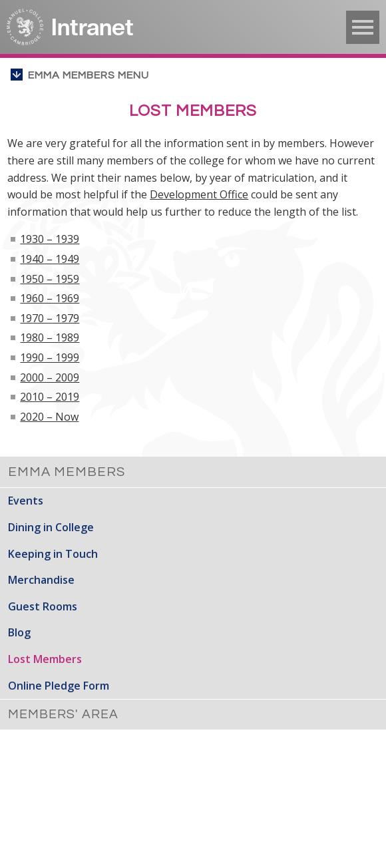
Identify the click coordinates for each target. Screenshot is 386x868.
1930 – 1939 (50, 239)
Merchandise (41, 580)
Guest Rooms (43, 606)
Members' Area (63, 714)
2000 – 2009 (50, 377)
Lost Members (45, 659)
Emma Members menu (89, 75)
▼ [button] (363, 27)
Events (26, 501)
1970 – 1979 (50, 318)
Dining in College (51, 527)
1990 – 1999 (50, 357)
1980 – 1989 (50, 337)
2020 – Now (49, 417)
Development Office (199, 194)
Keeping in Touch (53, 554)
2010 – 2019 (50, 397)
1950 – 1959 (50, 279)
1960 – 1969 (50, 298)
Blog (19, 632)
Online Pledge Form (59, 686)
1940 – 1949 (50, 259)
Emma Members (67, 472)
